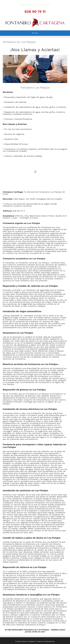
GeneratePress (50, 641)
